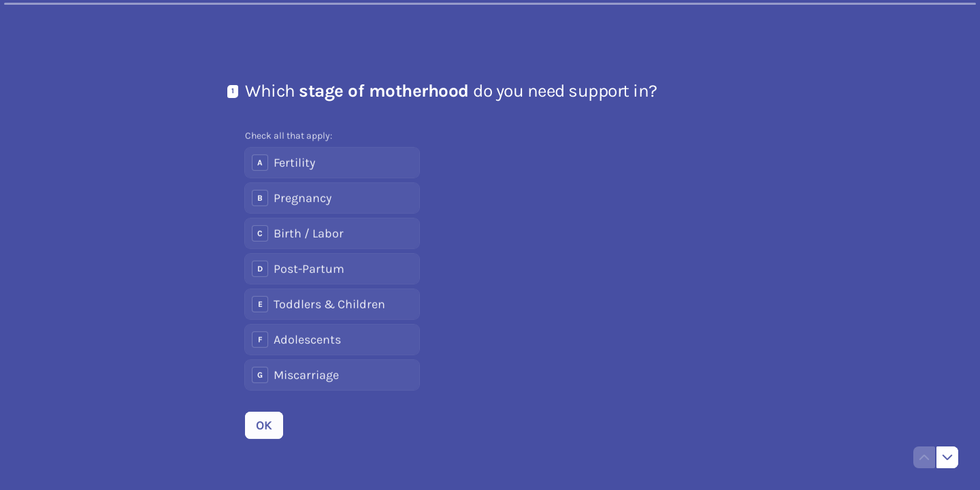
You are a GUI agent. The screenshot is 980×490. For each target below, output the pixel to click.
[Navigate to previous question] (924, 457)
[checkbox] (332, 163)
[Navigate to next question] (947, 457)
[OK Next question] (264, 425)
